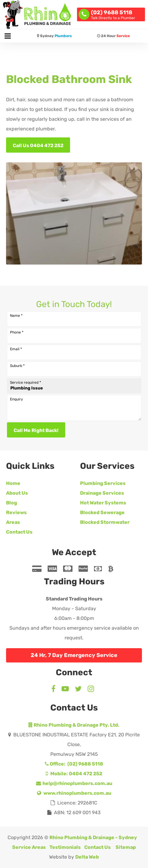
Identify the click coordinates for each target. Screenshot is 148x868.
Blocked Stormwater (105, 522)
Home (13, 483)
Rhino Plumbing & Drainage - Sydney (93, 837)
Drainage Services (102, 493)
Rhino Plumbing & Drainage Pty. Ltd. (74, 725)
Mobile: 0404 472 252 (74, 774)
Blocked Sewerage (102, 512)
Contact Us (19, 532)
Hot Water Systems (103, 503)
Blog (12, 503)
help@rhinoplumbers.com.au (74, 783)
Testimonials (65, 847)
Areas (13, 522)
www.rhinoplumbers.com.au (74, 793)
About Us (17, 493)
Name (16, 316)
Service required (25, 382)
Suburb (17, 366)
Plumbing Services (103, 483)
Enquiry (17, 399)
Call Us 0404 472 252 (38, 145)
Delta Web (87, 857)
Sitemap (126, 847)
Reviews (16, 512)
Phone (17, 332)
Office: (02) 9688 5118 (74, 764)
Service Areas (29, 847)
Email (16, 349)
